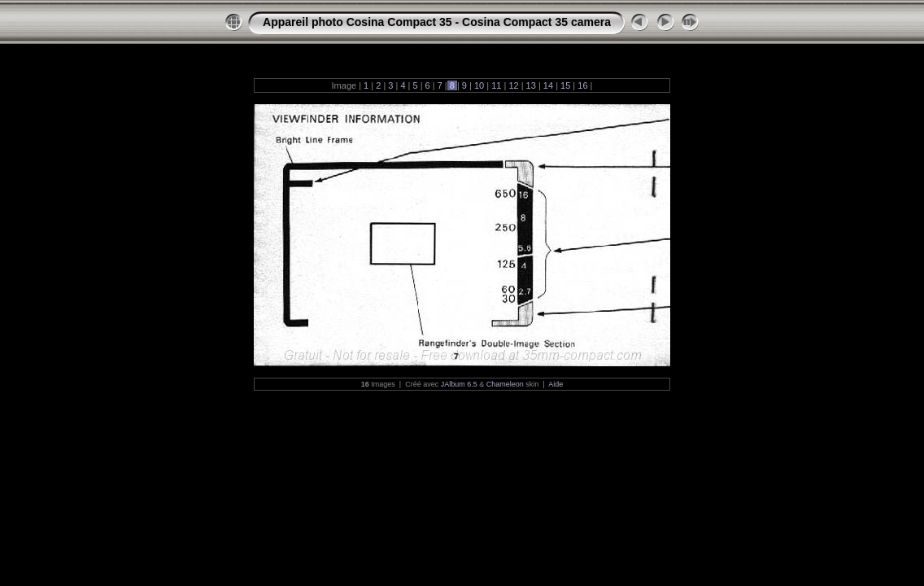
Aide (556, 384)
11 (496, 85)
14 (548, 85)
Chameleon (505, 384)
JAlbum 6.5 (459, 384)
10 (479, 85)
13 (531, 85)
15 (565, 85)
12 (513, 85)
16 (582, 85)
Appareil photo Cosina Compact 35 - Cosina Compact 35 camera (437, 22)
